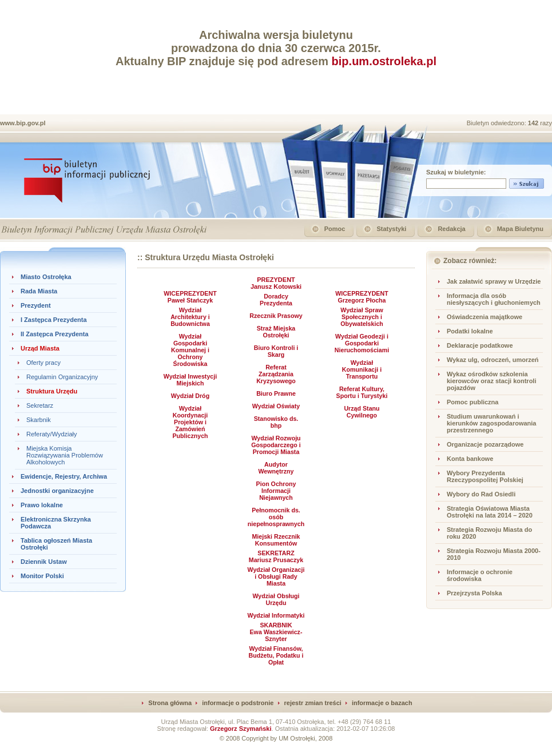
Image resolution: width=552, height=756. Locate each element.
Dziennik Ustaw (44, 562)
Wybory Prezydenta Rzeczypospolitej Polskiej (485, 476)
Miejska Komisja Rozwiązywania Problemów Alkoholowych (65, 455)
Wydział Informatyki (276, 615)
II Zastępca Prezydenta (55, 334)
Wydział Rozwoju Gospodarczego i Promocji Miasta (276, 445)
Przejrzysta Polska (474, 593)
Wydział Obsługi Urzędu (276, 599)
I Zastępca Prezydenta (54, 320)
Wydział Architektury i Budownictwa (190, 317)
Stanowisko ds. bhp (276, 422)
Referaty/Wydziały (52, 434)
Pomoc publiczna (472, 402)
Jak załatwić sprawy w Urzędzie (494, 281)
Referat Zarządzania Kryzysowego (276, 374)
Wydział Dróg (190, 396)
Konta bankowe (470, 459)
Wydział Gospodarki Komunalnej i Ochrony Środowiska (190, 350)
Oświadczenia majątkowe (485, 317)
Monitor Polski (42, 576)
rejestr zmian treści (313, 703)
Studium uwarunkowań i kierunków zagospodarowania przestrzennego (491, 423)
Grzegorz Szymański (241, 729)
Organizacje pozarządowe (485, 444)
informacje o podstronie (238, 703)
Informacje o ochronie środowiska (480, 575)
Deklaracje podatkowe (480, 345)
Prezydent (36, 305)
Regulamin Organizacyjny (62, 377)
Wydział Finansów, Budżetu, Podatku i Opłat (276, 655)
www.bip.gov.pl (23, 123)
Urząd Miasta (40, 348)
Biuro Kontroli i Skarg (276, 351)
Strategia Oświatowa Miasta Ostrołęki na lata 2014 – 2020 (490, 512)
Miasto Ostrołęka (46, 277)
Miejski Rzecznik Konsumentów (276, 540)
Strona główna (170, 703)
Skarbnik (39, 420)
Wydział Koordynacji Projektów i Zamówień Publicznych (190, 422)
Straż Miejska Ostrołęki (276, 332)
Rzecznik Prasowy (276, 316)
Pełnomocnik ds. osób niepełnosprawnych (276, 517)
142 (534, 123)
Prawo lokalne (42, 505)
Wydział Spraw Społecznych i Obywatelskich (362, 317)
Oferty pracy (43, 363)
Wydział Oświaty (276, 406)
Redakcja (451, 229)
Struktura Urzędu (52, 391)
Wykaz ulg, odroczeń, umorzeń (493, 360)
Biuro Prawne (276, 393)
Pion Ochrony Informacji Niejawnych (276, 491)
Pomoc (335, 229)
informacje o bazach (382, 703)
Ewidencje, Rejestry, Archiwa (64, 476)
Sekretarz (40, 405)
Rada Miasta (39, 291)
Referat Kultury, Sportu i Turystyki (362, 392)
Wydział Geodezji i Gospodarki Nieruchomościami (362, 343)
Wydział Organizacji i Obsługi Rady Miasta (276, 576)
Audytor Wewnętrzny (276, 468)
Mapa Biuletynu (520, 229)
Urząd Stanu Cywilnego (362, 412)
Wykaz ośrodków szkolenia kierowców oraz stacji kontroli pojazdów (492, 381)
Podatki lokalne (470, 331)
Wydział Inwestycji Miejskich (190, 380)
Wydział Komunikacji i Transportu (362, 369)
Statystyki (391, 229)
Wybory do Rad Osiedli (481, 494)
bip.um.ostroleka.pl (384, 61)
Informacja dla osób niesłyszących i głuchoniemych (494, 299)
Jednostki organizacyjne (57, 491)
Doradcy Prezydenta (276, 300)
